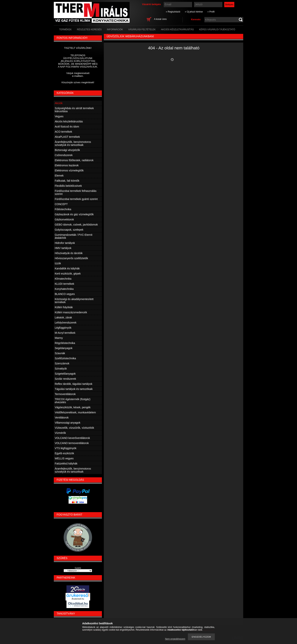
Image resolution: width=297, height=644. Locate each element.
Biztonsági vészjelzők (67, 150)
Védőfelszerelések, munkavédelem (75, 412)
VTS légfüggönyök (66, 448)
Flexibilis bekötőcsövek (68, 186)
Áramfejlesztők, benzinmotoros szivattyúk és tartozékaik (73, 143)
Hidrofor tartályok (65, 243)
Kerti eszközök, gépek (68, 274)
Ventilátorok (62, 418)
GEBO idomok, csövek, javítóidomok (76, 225)
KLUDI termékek (64, 284)
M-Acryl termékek (65, 333)
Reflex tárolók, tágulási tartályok (73, 384)
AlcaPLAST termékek (67, 137)
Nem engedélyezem (175, 639)
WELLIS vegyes (64, 458)
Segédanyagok (64, 348)
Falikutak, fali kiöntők (67, 181)
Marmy (59, 338)
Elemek (59, 176)
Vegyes (59, 116)
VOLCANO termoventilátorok (72, 443)
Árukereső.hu (78, 599)
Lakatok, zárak (63, 317)
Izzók (58, 263)
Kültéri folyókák (64, 307)
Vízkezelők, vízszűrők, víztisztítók (74, 428)
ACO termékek (63, 132)
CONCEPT (61, 204)
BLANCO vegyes (65, 294)
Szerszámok (62, 363)
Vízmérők (60, 433)
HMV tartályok (63, 248)
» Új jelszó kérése (194, 12)
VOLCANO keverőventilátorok (72, 438)
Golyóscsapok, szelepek (69, 230)
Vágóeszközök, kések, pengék (73, 407)
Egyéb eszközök (64, 453)
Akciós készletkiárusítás (69, 121)
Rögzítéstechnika (65, 343)
